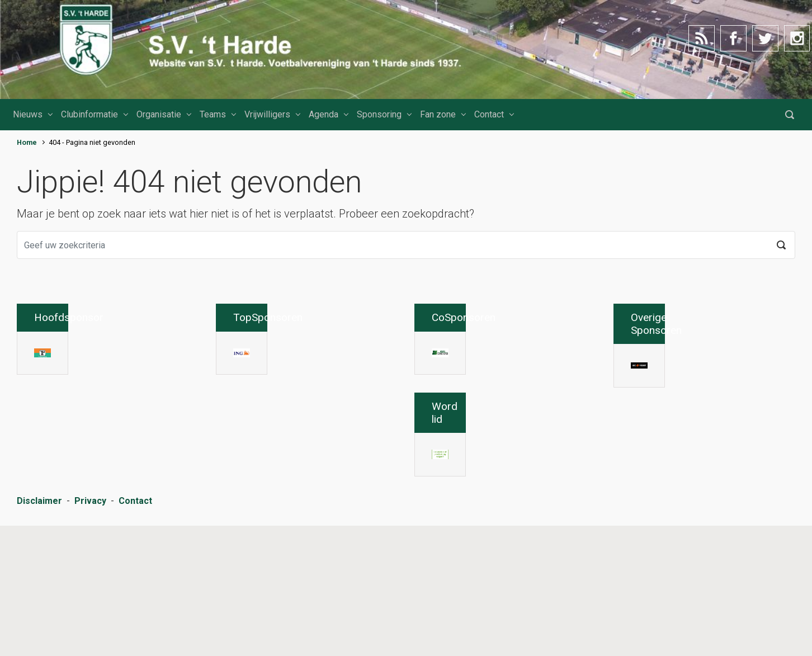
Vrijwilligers (267, 114)
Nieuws (28, 114)
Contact (489, 114)
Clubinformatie (89, 114)
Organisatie (159, 114)
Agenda (324, 114)
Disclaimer (39, 633)
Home (27, 142)
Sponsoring (379, 114)
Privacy (90, 633)
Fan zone (438, 114)
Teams (213, 114)
